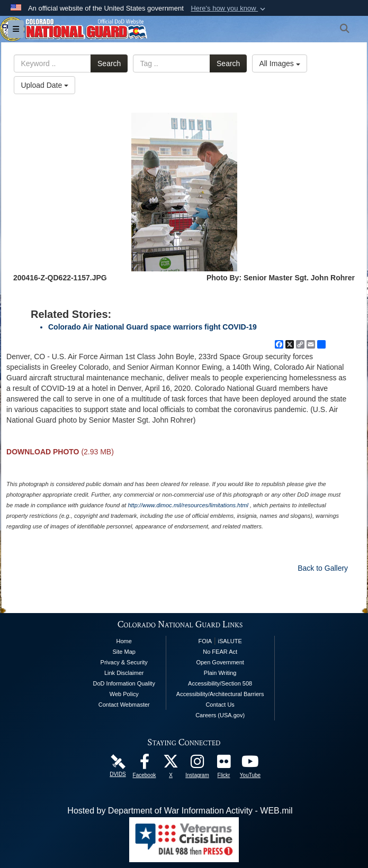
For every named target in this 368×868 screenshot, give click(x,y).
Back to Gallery (323, 568)
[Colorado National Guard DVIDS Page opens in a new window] (118, 761)
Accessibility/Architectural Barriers (220, 694)
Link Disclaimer (124, 673)
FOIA (205, 641)
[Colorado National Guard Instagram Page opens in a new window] (198, 764)
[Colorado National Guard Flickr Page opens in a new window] (224, 764)
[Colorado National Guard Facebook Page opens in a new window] (145, 764)
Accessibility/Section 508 (220, 683)
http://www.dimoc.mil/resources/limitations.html (188, 505)
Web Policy (124, 694)
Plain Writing (220, 673)
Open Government (220, 662)
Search (109, 63)
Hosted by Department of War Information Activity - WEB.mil (180, 811)
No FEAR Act (220, 652)
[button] (229, 8)
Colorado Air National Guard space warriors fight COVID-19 (152, 327)
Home (124, 641)
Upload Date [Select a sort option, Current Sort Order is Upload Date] (44, 85)
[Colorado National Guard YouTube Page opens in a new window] (250, 764)
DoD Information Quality (124, 683)
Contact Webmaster (124, 705)
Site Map (124, 652)
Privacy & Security (124, 662)
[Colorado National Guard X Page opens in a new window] (171, 764)
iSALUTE (230, 641)
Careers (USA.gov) (220, 715)
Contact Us (220, 705)
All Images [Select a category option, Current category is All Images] (279, 63)
